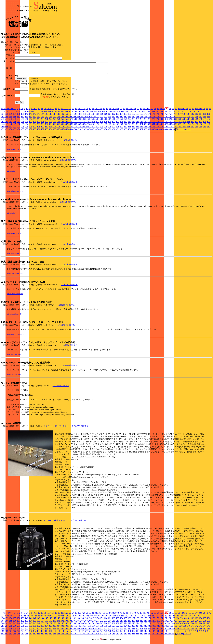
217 (121, 119)
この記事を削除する (68, 142)
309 (66, 124)
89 (47, 113)
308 (62, 124)
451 (208, 129)
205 (74, 119)
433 (137, 129)
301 (34, 124)
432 (133, 129)
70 (204, 111)
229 (169, 119)
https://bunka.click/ (14, 151)
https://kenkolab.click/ (15, 255)
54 (158, 111)
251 (46, 121)
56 (164, 111)
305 (50, 124)
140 (27, 116)
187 (3, 119)
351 (23, 126)
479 (110, 131)
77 (14, 113)
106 (103, 113)
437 (153, 129)
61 (179, 111)
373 (110, 126)
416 (70, 129)
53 (155, 111)
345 (208, 124)
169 (141, 116)
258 (74, 121)
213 (106, 119)
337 (177, 124)
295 (11, 124)
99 (76, 113)
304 (46, 124)
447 (193, 129)
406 (31, 129)
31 (93, 111)
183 (197, 116)
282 (169, 121)
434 (141, 129)
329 (145, 124)
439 (161, 129)
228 (165, 119)
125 (177, 113)
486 (137, 131)
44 (130, 111)
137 (15, 116)
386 (161, 126)
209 (90, 119)
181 (189, 116)
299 (27, 124)
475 (94, 131)
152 (74, 116)
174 (161, 116)
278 (153, 121)
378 (129, 126)
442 (173, 129)
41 (121, 111)
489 (149, 131)
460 (34, 131)
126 (181, 113)
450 (205, 129)
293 (3, 124)
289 (197, 121)
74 (5, 113)
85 (36, 113)
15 (48, 111)
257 (70, 121)
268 (114, 121)
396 (201, 126)
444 (181, 129)
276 (145, 121)
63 (184, 111)
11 (36, 111)
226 (157, 119)
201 (58, 119)
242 (11, 121)
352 (27, 126)
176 (169, 116)
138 (19, 116)
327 (137, 124)
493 (165, 131)
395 (197, 126)
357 (46, 126)
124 (173, 113)
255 (62, 121)
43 (127, 111)
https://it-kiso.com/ (14, 356)
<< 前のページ (8, 111)
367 (86, 126)
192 (23, 119)
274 (137, 121)
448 (197, 129)
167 (133, 116)
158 (98, 116)
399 (3, 129)
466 (58, 131)
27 (82, 111)
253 (54, 121)
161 (110, 116)
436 (149, 129)
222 (141, 119)
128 (189, 113)
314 (86, 124)
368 (90, 126)
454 (11, 131)
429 (121, 129)
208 (86, 119)
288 (193, 121)
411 (50, 129)
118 (150, 113)
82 (28, 113)
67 (196, 111)
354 (34, 126)
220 (133, 119)
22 (67, 111)
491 (157, 131)
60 (176, 111)
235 (193, 119)
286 (185, 121)
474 (90, 131)
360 (58, 126)
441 (169, 129)
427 (113, 129)
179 (181, 116)
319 (106, 124)
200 (54, 119)
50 (147, 111)
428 (117, 129)
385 (157, 126)
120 (157, 113)
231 (177, 119)
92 (56, 113)
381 (141, 126)
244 (19, 121)
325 (129, 124)
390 (177, 126)
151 (70, 116)
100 (79, 113)
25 (76, 111)
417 (74, 129)
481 (118, 131)
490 (153, 131)
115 (138, 113)
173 (157, 116)
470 (74, 131)
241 (7, 121)
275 (141, 121)
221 (137, 119)
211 (98, 119)
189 (11, 119)
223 (145, 119)
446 (189, 129)
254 (58, 121)
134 (3, 116)
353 (31, 126)
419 (82, 129)
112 (126, 113)
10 (33, 111)
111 (122, 113)
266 (106, 121)
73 (2, 113)
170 (145, 116)
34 (101, 111)
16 (50, 111)
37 (110, 111)
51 (149, 111)
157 (94, 116)
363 (70, 126)
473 (86, 131)
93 (59, 113)
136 (11, 116)
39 (115, 111)
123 (169, 113)
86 (39, 113)
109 (115, 113)
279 (157, 121)
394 (193, 126)
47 (138, 111)
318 (102, 124)
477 (102, 131)
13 (42, 111)
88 (45, 113)
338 (181, 124)
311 (74, 124)
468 (66, 131)
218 (125, 119)
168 (137, 116)
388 (169, 126)
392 (185, 126)
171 (149, 116)
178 (177, 116)
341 (193, 124)
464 (50, 131)
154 (82, 116)
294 (7, 124)
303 (42, 124)
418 (78, 129)
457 (23, 131)
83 (31, 113)
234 (189, 119)
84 (33, 113)
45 (132, 111)
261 (86, 121)
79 (19, 113)
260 (82, 121)
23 (70, 111)
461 (38, 131)
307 (58, 124)
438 (157, 129)
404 (23, 129)
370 (98, 126)
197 (42, 119)
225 (153, 119)
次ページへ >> (183, 131)
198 (46, 119)
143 (38, 116)
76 (11, 113)
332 (157, 124)
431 (129, 129)
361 (62, 126)
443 (177, 129)
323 (121, 124)
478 (106, 131)
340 (189, 124)
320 (110, 124)
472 (82, 131)
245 (23, 121)
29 (87, 111)
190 (15, 119)
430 (125, 129)
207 (82, 119)
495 (173, 131)
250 (42, 121)
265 (102, 121)
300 (31, 124)
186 (209, 116)
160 (106, 116)
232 (181, 119)
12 (39, 111)
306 (54, 124)
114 (134, 113)
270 (122, 121)
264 (98, 121)
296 (15, 124)
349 (15, 126)
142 (34, 116)
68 (199, 111)
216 (117, 119)
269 (118, 121)
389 (173, 126)
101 (83, 113)
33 (99, 111)
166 (129, 116)
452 (3, 131)
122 (165, 113)
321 (113, 124)
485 (133, 131)
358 (50, 126)
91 (53, 113)
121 (161, 113)
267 (110, 121)
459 (31, 131)
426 (110, 129)
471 (78, 131)
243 (15, 121)
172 (153, 116)
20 (62, 111)
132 (205, 113)
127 (185, 113)
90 (50, 113)
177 (173, 116)
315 (90, 124)
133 (209, 113)
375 (118, 126)
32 (96, 111)
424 (102, 129)
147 (54, 116)
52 (152, 111)
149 (62, 116)
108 (111, 113)
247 (31, 121)
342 (197, 124)
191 (19, 119)
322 (117, 124)
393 (189, 126)
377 (126, 126)
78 (16, 113)
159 (102, 116)
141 (31, 116)
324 (125, 124)
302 (38, 124)
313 (82, 124)
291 (205, 121)
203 (66, 119)
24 (73, 111)
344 (205, 124)
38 (113, 111)
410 (46, 129)
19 (59, 111)
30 (90, 111)
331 (153, 124)
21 (65, 111)
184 (201, 116)
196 (38, 119)
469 (70, 131)
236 (197, 119)
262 (90, 121)
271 (126, 121)
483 (126, 131)
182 (193, 116)
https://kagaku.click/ (14, 316)
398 (209, 126)
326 (133, 124)
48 (141, 111)
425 (106, 129)
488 (145, 131)
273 (133, 121)
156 (90, 116)
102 (87, 113)
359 (54, 126)
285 (181, 121)
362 (66, 126)
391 (181, 126)
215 (113, 119)
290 (201, 121)
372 (106, 126)
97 (70, 113)
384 (153, 126)
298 (23, 124)
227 (161, 119)
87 (42, 113)
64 (187, 111)
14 (45, 111)
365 (78, 126)
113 (130, 113)
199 (50, 119)
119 (153, 113)
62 (182, 111)
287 (189, 121)
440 (165, 129)
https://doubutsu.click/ (15, 193)
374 (114, 126)
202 (62, 119)
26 (79, 111)
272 (129, 121)
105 (99, 113)
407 (34, 129)
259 (78, 121)
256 (66, 121)
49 (144, 111)
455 (15, 131)
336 (173, 124)
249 (38, 121)
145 (46, 116)
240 (3, 121)
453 (7, 131)
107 (107, 113)
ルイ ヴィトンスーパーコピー (56, 428)
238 (205, 119)
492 (161, 131)
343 (201, 124)
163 (118, 116)
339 (185, 124)
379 (133, 126)
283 (173, 121)
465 (54, 131)
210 (94, 119)
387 (165, 126)
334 (165, 124)
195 (34, 119)
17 (53, 111)
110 (119, 113)
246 (27, 121)
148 (58, 116)
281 (165, 121)
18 (56, 111)
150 (66, 116)
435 (145, 129)
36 (107, 111)
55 (161, 111)
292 (209, 121)
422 (94, 129)
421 (90, 129)
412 (54, 129)
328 (141, 124)
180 (185, 116)
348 (11, 126)
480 (114, 131)
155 (86, 116)
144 (42, 116)
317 (98, 124)
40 (118, 111)
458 (27, 131)
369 (94, 126)
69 (201, 111)
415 (66, 129)
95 (64, 113)
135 (7, 116)
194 (31, 119)
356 (42, 126)
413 (58, 129)
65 (190, 111)
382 (145, 126)
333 (161, 124)
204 (70, 119)
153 (78, 116)
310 (70, 124)
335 (169, 124)
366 (82, 126)
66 (193, 111)
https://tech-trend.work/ (15, 336)
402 (15, 129)
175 (165, 116)
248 (34, 121)
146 (50, 116)
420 (86, 129)
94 (62, 113)
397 (205, 126)
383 (149, 126)
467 (62, 131)
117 (146, 113)
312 (78, 124)
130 (197, 113)
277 (149, 121)
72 (210, 111)
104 (95, 113)
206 (78, 119)
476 (98, 131)
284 (177, 121)
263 (94, 121)
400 (7, 129)
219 (129, 119)
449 (201, 129)
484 (129, 131)
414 (62, 129)
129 (193, 113)
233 (185, 119)
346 (3, 126)
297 (19, 124)
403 (19, 129)
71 (207, 111)
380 (137, 126)
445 (185, 129)
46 (135, 111)
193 (27, 119)
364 (74, 126)
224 (149, 119)
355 (38, 126)
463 (46, 131)
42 (124, 111)
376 (122, 126)
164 (122, 116)
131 (201, 113)
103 (91, 113)
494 (169, 131)
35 (104, 111)
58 (170, 111)
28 (84, 111)
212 (102, 119)
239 (208, 119)
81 (25, 113)
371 (102, 126)
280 (161, 121)
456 (19, 131)
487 (141, 131)
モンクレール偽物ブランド (55, 522)
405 (27, 129)
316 (94, 124)
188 (7, 119)
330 (149, 124)
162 (114, 116)
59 (173, 111)
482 (122, 131)
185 (205, 116)
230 (173, 119)
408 (38, 129)
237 (201, 119)
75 (8, 113)
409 (42, 129)
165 (126, 116)
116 (142, 113)
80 (22, 113)
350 (19, 126)
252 (50, 121)
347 (7, 126)
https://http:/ (11, 173)
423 (98, 129)
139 (23, 116)
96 (67, 113)
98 (73, 113)
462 (42, 131)
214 (110, 119)
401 (11, 129)
